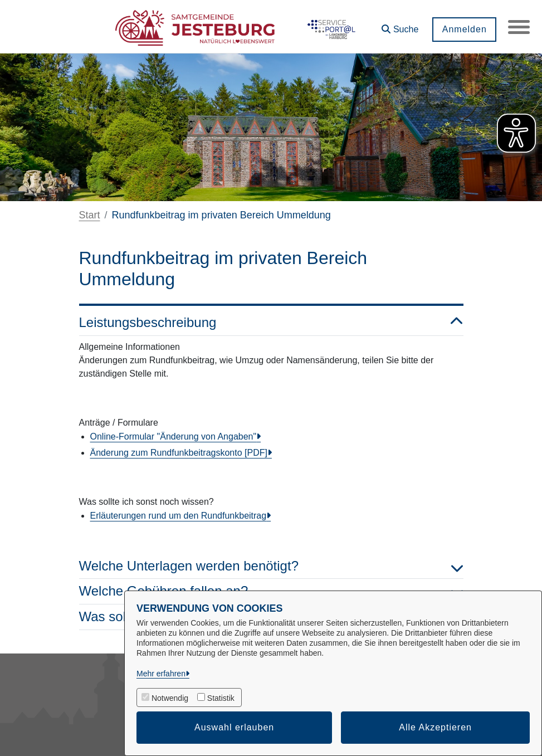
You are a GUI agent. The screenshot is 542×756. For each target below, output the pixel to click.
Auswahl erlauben (234, 727)
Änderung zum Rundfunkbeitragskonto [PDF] (179, 453)
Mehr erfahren (161, 674)
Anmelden (463, 29)
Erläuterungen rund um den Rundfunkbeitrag (179, 516)
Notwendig (170, 698)
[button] (399, 25)
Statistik (221, 698)
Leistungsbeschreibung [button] (271, 323)
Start (90, 215)
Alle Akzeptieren (435, 727)
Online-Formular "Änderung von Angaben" (174, 436)
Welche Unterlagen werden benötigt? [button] (271, 566)
